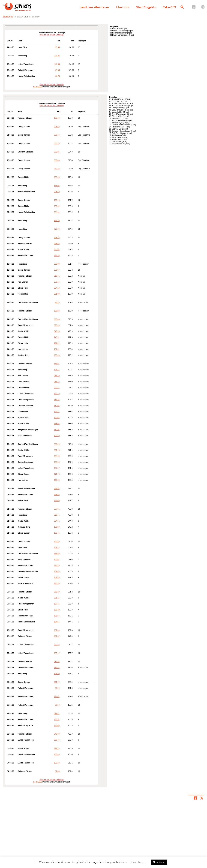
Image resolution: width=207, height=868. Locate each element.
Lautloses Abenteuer (94, 7)
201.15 (57, 598)
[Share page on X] (202, 798)
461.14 (57, 547)
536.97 (57, 270)
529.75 (57, 238)
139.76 (57, 668)
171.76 (57, 474)
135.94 (57, 616)
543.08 (57, 186)
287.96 (57, 662)
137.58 (57, 577)
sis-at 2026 (38, 87)
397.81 (57, 509)
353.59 (57, 325)
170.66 (57, 418)
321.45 (57, 450)
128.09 (57, 725)
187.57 (57, 468)
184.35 (57, 400)
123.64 (57, 64)
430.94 (57, 250)
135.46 (57, 754)
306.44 (57, 160)
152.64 (57, 630)
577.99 (57, 229)
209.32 (57, 206)
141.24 (57, 748)
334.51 (57, 521)
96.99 (57, 688)
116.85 (57, 480)
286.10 (57, 376)
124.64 (57, 622)
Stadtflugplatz (146, 7)
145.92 (57, 719)
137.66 (57, 571)
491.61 (57, 713)
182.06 (57, 406)
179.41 (57, 412)
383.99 (57, 444)
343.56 (57, 331)
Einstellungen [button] (139, 862)
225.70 (57, 192)
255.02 (57, 559)
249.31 (57, 337)
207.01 (57, 349)
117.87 (57, 636)
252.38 (57, 169)
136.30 (57, 610)
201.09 (57, 294)
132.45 (57, 533)
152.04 (57, 697)
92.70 (57, 76)
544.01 (57, 364)
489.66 (57, 244)
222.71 (57, 388)
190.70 (57, 394)
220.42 (57, 645)
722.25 (57, 200)
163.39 (57, 177)
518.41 (57, 276)
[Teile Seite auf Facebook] (196, 798)
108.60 (57, 355)
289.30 (57, 592)
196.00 (57, 527)
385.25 (57, 143)
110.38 (57, 583)
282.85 (57, 152)
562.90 (57, 264)
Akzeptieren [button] (159, 862)
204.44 (57, 212)
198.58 (57, 565)
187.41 (57, 604)
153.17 (57, 653)
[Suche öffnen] (182, 7)
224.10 (57, 288)
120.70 (57, 436)
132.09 (57, 501)
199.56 (57, 462)
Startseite (8, 16)
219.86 (57, 495)
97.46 (57, 47)
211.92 (57, 682)
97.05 (57, 70)
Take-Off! (169, 7)
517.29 (57, 221)
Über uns (123, 7)
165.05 (57, 424)
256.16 (57, 282)
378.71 (57, 515)
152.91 (57, 430)
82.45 (57, 771)
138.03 (57, 311)
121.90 (57, 674)
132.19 (57, 118)
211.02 (57, 343)
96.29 (57, 302)
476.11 (57, 370)
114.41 (57, 56)
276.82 (57, 489)
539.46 (57, 126)
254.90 (57, 456)
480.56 (57, 541)
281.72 (57, 382)
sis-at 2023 (38, 782)
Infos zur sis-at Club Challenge (52, 35)
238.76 (57, 740)
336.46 (57, 135)
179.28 (57, 763)
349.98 (57, 734)
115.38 (57, 256)
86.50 (57, 705)
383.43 (57, 319)
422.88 (57, 553)
